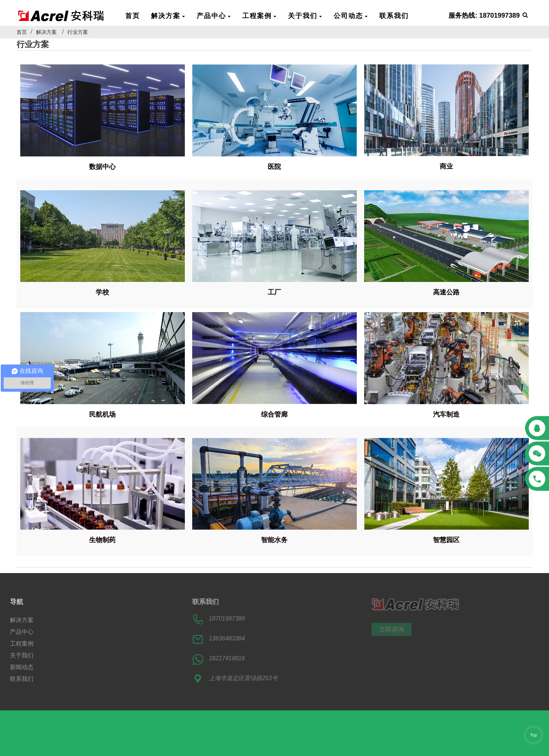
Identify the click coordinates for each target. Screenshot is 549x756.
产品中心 (214, 15)
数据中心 (102, 167)
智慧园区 (446, 540)
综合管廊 (274, 414)
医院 (274, 167)
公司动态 (351, 15)
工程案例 (260, 15)
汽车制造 (446, 414)
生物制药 (102, 540)
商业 (446, 166)
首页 (133, 15)
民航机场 (102, 414)
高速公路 (446, 292)
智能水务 (274, 540)
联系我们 (394, 15)
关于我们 (305, 15)
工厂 (274, 292)
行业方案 (78, 32)
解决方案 (168, 15)
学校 (102, 292)
